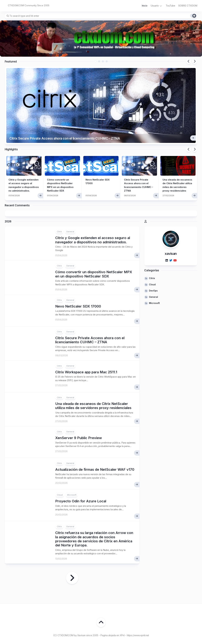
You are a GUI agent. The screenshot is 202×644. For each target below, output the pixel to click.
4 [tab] (107, 61)
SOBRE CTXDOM (188, 6)
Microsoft (72, 479)
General (70, 215)
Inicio (145, 6)
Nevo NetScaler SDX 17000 (78, 290)
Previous (189, 61)
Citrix (59, 215)
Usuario (155, 6)
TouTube (170, 6)
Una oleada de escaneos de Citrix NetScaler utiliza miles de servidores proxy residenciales (178, 171)
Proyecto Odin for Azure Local (81, 485)
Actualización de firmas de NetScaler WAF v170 (95, 454)
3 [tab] (103, 61)
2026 (8, 205)
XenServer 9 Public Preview (79, 422)
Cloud (60, 479)
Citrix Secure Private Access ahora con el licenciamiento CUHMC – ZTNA (73, 122)
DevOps (153, 275)
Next (195, 61)
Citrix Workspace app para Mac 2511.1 (86, 356)
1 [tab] (95, 61)
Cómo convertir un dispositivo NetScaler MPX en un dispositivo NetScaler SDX (94, 258)
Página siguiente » (72, 562)
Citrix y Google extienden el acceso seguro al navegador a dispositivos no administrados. (23, 171)
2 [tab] (99, 61)
